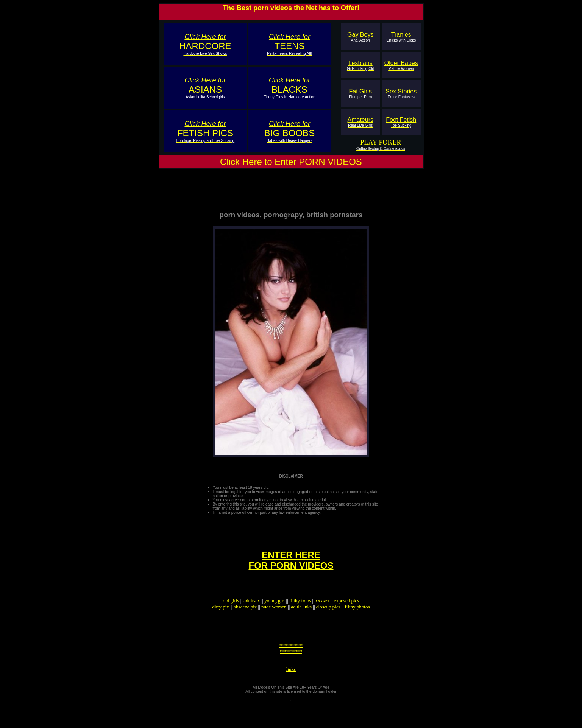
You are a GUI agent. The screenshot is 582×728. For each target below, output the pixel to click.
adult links (302, 620)
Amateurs (360, 122)
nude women (274, 620)
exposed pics (347, 614)
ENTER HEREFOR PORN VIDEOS (291, 570)
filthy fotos (300, 614)
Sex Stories (401, 94)
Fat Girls (360, 94)
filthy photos (357, 620)
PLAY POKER (381, 142)
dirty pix (220, 620)
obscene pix (245, 620)
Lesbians (360, 65)
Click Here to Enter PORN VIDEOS (291, 162)
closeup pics (328, 620)
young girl (275, 614)
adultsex (252, 614)
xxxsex (322, 614)
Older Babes (401, 65)
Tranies (401, 37)
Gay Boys (360, 37)
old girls (231, 614)
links (291, 691)
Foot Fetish (401, 122)
